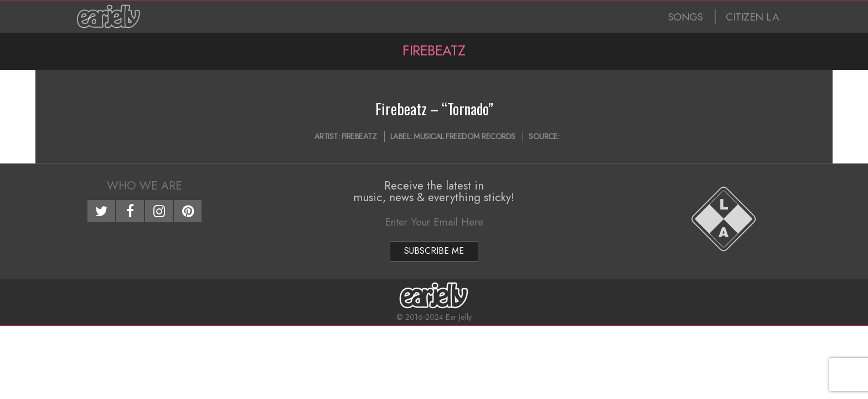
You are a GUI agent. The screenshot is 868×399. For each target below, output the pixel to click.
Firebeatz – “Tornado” (434, 109)
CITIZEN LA (752, 17)
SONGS (686, 17)
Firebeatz (359, 136)
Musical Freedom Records (464, 136)
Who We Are (144, 186)
